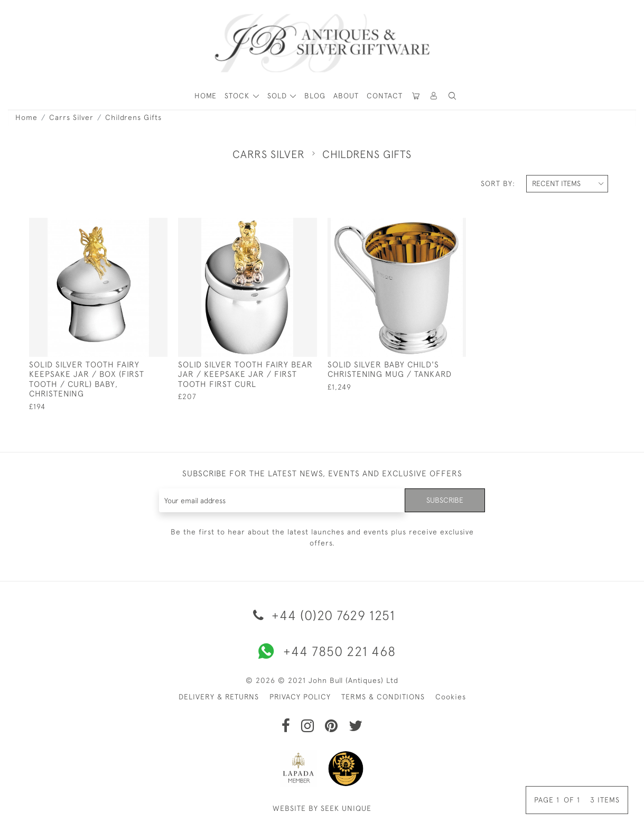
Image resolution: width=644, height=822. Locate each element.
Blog (315, 96)
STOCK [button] (238, 96)
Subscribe (445, 500)
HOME (206, 96)
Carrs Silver (71, 117)
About (346, 96)
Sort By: (498, 183)
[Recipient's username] (282, 500)
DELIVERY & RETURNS (219, 697)
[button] (434, 96)
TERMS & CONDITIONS (383, 697)
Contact (385, 96)
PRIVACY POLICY (300, 697)
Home (26, 117)
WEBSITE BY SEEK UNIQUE (322, 808)
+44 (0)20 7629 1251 (322, 615)
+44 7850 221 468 (322, 651)
